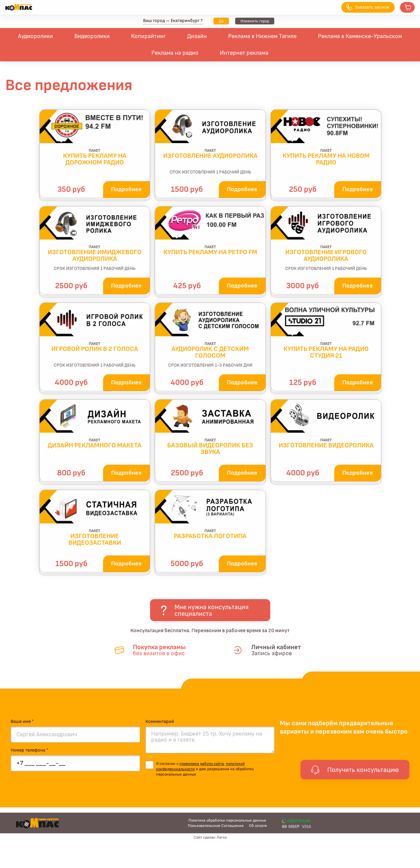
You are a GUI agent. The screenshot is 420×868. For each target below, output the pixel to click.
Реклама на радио (175, 53)
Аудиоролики (36, 36)
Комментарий (160, 722)
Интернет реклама (244, 53)
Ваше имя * (22, 722)
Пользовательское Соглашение (216, 826)
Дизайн (197, 36)
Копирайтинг (148, 36)
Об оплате (258, 826)
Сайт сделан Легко (210, 837)
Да (221, 21)
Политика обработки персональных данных (227, 820)
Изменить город (255, 21)
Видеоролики (92, 36)
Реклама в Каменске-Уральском (360, 36)
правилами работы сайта (202, 764)
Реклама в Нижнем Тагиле (262, 36)
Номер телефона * (30, 750)
